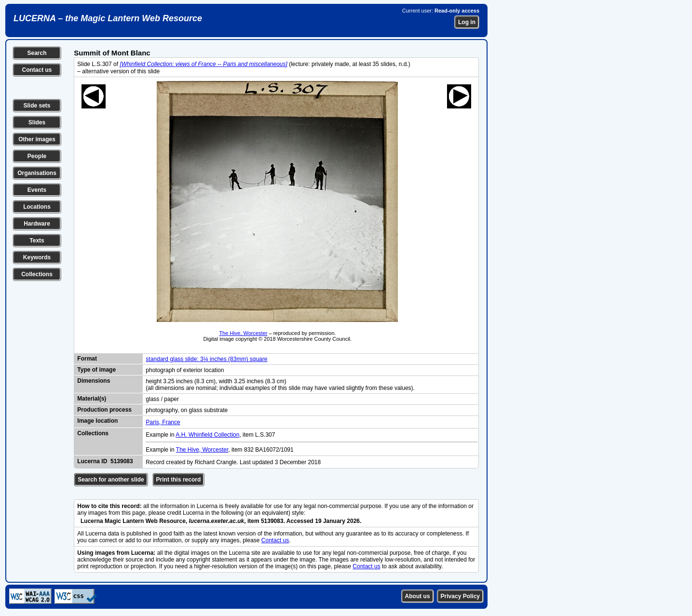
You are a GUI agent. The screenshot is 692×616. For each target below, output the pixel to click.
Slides (37, 122)
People (37, 156)
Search (37, 53)
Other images (37, 139)
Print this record (179, 480)
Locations (37, 207)
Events (37, 190)
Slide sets (37, 106)
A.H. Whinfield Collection (207, 435)
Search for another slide (111, 480)
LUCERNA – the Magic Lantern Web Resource (108, 18)
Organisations (37, 173)
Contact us (37, 70)
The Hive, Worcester (243, 333)
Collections (37, 274)
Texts (37, 241)
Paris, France (163, 422)
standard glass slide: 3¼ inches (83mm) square (206, 359)
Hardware (37, 224)
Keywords (37, 257)
